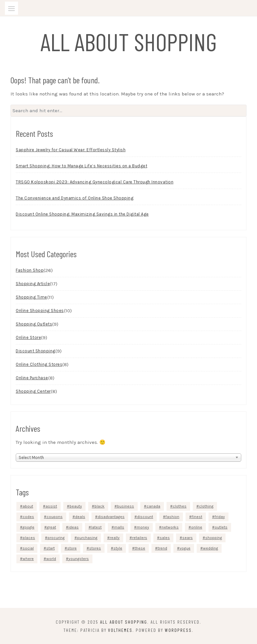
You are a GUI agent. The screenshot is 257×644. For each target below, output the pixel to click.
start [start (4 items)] (50, 548)
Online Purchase (32, 378)
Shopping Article (33, 284)
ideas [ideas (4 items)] (74, 527)
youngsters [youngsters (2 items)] (79, 559)
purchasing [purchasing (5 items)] (87, 538)
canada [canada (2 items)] (153, 506)
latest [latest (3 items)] (96, 527)
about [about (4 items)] (28, 506)
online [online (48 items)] (197, 527)
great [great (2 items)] (51, 527)
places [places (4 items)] (29, 538)
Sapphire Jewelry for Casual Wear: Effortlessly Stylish (71, 150)
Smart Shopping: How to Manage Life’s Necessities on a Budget (81, 166)
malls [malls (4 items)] (119, 527)
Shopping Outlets (34, 324)
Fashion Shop (30, 270)
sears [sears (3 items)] (188, 538)
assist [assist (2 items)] (51, 506)
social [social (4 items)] (28, 548)
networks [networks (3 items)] (170, 527)
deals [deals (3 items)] (80, 517)
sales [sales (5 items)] (165, 538)
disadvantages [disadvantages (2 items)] (111, 517)
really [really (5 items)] (115, 538)
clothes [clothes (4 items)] (180, 506)
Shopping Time (31, 297)
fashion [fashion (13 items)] (172, 517)
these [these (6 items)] (140, 548)
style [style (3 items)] (118, 548)
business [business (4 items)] (126, 506)
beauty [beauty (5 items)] (76, 506)
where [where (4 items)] (28, 559)
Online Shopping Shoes (40, 311)
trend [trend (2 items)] (162, 548)
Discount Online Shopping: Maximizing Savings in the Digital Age (82, 214)
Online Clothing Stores (39, 364)
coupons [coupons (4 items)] (55, 517)
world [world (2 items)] (51, 559)
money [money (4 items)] (143, 527)
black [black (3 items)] (99, 506)
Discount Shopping (36, 351)
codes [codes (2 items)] (28, 517)
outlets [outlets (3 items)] (221, 527)
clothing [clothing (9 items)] (206, 506)
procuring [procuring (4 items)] (56, 538)
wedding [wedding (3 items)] (210, 548)
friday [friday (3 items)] (220, 517)
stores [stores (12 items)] (95, 548)
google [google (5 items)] (29, 527)
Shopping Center (33, 391)
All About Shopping (129, 41)
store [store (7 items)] (72, 548)
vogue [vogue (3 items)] (185, 548)
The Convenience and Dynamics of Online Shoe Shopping (75, 198)
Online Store (28, 337)
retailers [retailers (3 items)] (140, 538)
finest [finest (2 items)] (197, 517)
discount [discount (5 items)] (145, 517)
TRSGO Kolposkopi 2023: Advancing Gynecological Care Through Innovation (95, 182)
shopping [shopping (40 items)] (214, 538)
